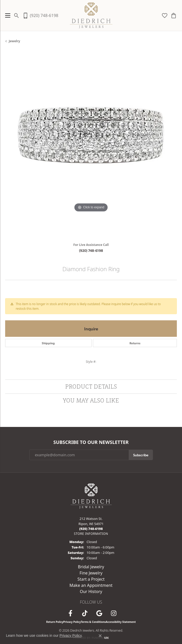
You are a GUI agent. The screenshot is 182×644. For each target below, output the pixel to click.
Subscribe (141, 455)
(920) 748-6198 (91, 250)
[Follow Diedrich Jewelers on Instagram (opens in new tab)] (114, 613)
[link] (40, 15)
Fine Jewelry (91, 573)
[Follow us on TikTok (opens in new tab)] (85, 613)
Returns (135, 343)
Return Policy (55, 622)
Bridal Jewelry (91, 567)
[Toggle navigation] (6, 15)
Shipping (48, 343)
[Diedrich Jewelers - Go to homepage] (91, 496)
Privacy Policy (72, 622)
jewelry (14, 41)
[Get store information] (91, 534)
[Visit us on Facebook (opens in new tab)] (71, 613)
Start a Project (91, 579)
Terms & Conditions (93, 622)
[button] (17, 15)
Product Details (91, 386)
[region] (91, 145)
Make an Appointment (91, 585)
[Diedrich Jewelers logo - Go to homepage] (91, 15)
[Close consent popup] (100, 636)
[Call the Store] (91, 529)
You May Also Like (91, 400)
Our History (91, 591)
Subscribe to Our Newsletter (91, 442)
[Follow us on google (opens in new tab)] (99, 613)
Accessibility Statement (121, 622)
